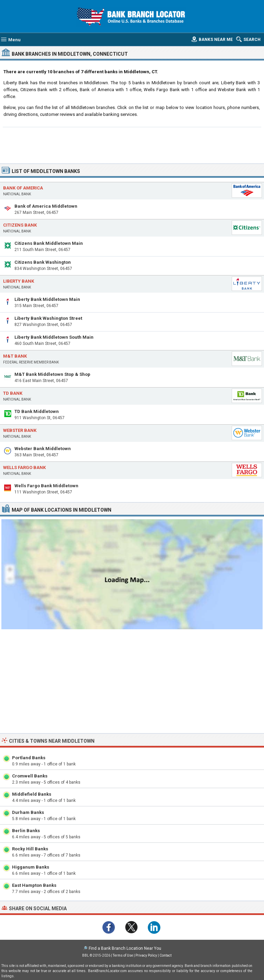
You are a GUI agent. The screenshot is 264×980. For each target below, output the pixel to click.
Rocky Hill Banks (30, 849)
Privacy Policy (146, 955)
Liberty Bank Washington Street (48, 318)
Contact (166, 955)
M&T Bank (15, 356)
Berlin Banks (26, 831)
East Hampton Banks (34, 885)
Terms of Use (123, 955)
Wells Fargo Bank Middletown (46, 486)
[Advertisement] (132, 144)
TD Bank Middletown (37, 411)
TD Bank (13, 393)
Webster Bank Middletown (43, 449)
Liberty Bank (19, 281)
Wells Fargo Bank (24, 467)
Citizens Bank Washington (43, 262)
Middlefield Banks (32, 794)
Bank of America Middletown (46, 206)
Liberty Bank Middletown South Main (54, 337)
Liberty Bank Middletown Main (47, 299)
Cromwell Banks (30, 776)
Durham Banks (28, 812)
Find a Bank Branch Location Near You (125, 948)
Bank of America (23, 188)
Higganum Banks (31, 867)
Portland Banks (29, 758)
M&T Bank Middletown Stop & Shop (52, 374)
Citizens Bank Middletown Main (49, 243)
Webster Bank (20, 430)
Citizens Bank (20, 225)
